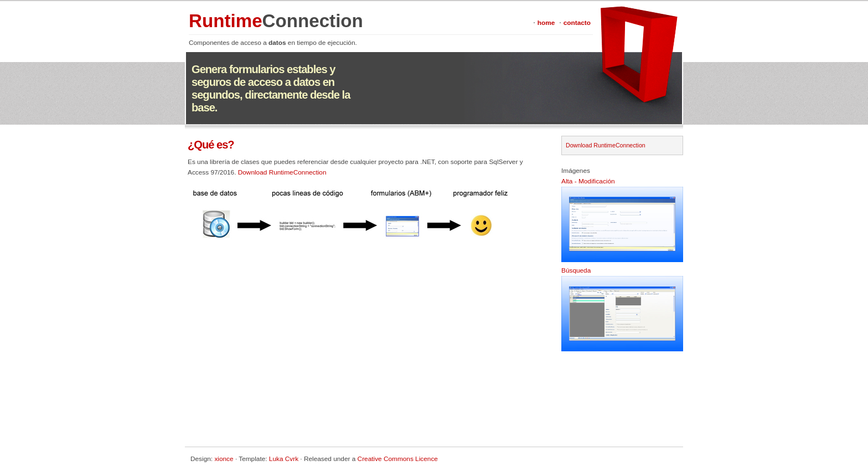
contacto (577, 23)
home (546, 23)
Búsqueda (576, 270)
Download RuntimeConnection (282, 172)
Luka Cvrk (284, 459)
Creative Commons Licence (398, 459)
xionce (224, 459)
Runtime (276, 21)
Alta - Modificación (588, 181)
